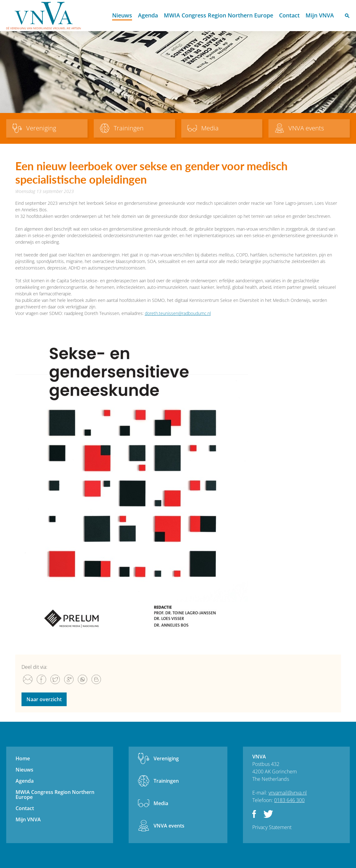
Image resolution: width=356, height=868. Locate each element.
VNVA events (169, 826)
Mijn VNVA (320, 15)
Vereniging (166, 758)
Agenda (148, 15)
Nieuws (122, 15)
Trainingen (166, 781)
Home (104, 16)
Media (161, 803)
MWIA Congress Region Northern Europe (218, 15)
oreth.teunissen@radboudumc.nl (179, 313)
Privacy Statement (272, 827)
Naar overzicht (44, 699)
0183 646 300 (289, 800)
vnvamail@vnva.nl (288, 793)
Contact (289, 15)
